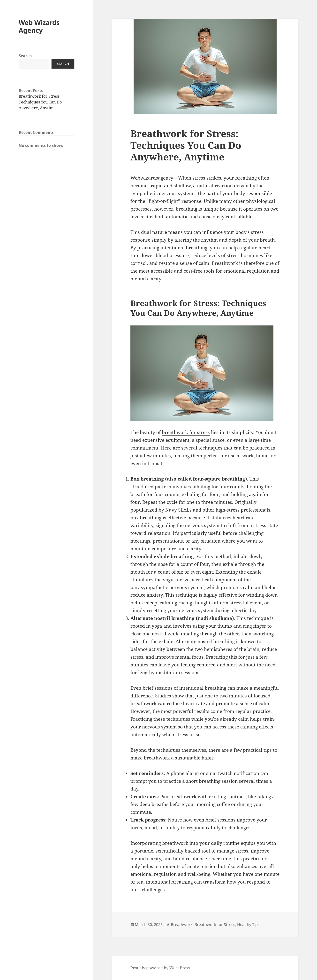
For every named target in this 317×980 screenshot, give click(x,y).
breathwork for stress (186, 432)
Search (25, 56)
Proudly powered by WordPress (160, 968)
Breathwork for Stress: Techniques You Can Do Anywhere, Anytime (40, 102)
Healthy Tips (248, 925)
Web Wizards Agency (39, 26)
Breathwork (182, 925)
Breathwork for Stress (215, 925)
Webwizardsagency (152, 178)
